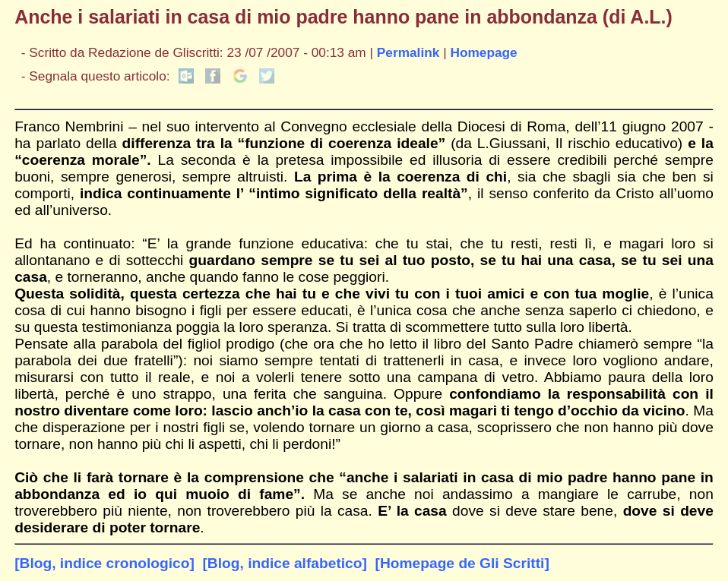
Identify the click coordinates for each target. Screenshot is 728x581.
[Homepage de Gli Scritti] (462, 563)
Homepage (483, 52)
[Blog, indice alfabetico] (284, 563)
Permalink (408, 52)
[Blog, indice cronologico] (104, 563)
